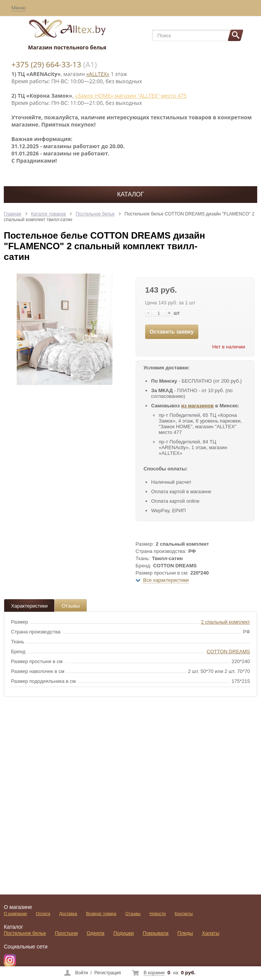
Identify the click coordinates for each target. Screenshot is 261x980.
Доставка (68, 914)
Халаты (211, 933)
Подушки (123, 933)
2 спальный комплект (225, 622)
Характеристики (29, 606)
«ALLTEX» (98, 74)
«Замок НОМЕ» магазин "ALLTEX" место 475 (131, 96)
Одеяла (96, 933)
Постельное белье (95, 214)
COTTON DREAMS (228, 651)
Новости (158, 914)
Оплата (43, 914)
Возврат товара (101, 914)
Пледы (185, 933)
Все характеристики (166, 580)
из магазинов (198, 406)
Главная (13, 214)
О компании (15, 914)
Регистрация (108, 973)
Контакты (184, 914)
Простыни (66, 933)
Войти (82, 973)
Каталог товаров (49, 214)
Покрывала (156, 933)
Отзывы (71, 606)
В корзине (154, 973)
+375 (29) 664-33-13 (46, 64)
